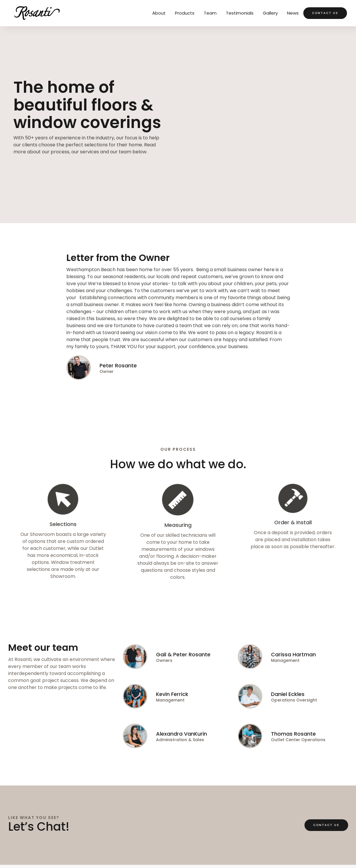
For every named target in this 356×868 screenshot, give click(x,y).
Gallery (270, 13)
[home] (37, 13)
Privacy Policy (24, 847)
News (293, 13)
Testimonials (240, 13)
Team (210, 13)
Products (185, 13)
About (159, 13)
